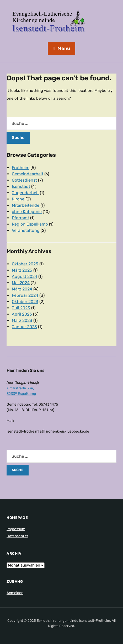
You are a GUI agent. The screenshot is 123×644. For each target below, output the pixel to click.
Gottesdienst (24, 180)
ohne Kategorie (27, 212)
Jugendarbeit (25, 193)
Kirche (18, 199)
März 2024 (22, 289)
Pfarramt (20, 218)
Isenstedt (21, 186)
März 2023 (22, 320)
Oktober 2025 (25, 264)
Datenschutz (17, 536)
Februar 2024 (25, 295)
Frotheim (21, 168)
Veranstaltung (26, 230)
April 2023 (22, 314)
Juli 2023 (21, 308)
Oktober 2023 (25, 302)
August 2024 (25, 276)
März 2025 (22, 270)
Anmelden (15, 593)
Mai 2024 (21, 283)
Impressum (16, 529)
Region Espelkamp (30, 224)
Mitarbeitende (26, 205)
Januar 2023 (24, 327)
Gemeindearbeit (28, 174)
